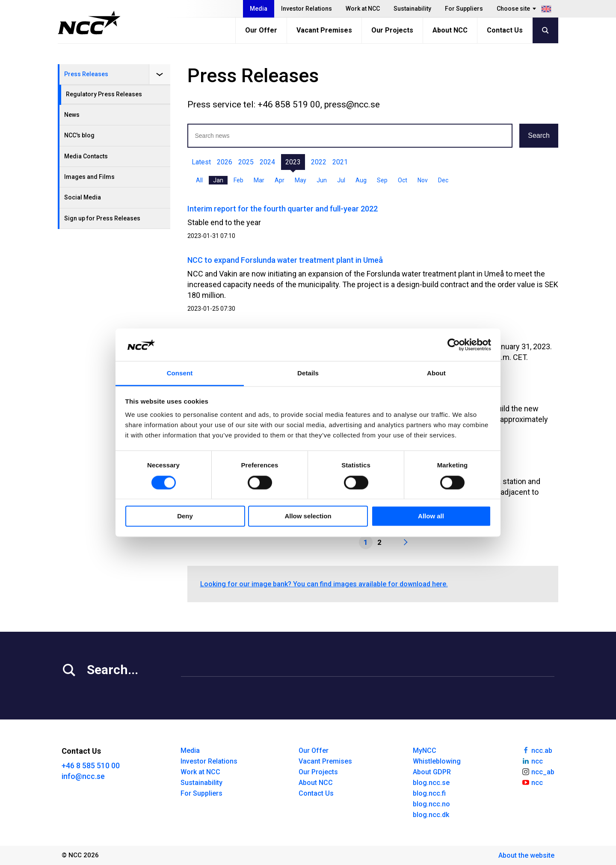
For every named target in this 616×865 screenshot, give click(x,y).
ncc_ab (538, 771)
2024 (267, 162)
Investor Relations (307, 9)
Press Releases (86, 74)
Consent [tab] (180, 373)
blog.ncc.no (431, 804)
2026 (225, 162)
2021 (340, 162)
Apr (280, 180)
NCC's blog (79, 135)
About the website (526, 855)
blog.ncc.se (431, 783)
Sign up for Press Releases (102, 218)
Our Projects (392, 30)
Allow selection (308, 516)
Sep (382, 180)
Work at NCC (363, 9)
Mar (259, 180)
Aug (361, 180)
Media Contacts (86, 156)
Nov (423, 180)
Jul (341, 180)
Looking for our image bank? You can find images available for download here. (324, 584)
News (72, 115)
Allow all (431, 516)
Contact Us (505, 30)
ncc (532, 761)
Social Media (83, 197)
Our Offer (261, 30)
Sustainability (412, 9)
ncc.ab (537, 750)
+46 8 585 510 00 (91, 765)
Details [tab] (308, 373)
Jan (218, 180)
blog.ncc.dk (431, 815)
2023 (293, 162)
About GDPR (432, 772)
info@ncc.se (83, 776)
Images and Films (89, 177)
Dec (443, 180)
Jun (322, 180)
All (199, 180)
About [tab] (436, 373)
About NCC (450, 30)
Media (259, 9)
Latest (201, 162)
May (301, 180)
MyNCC (425, 751)
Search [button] (539, 135)
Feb (238, 180)
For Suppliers (464, 9)
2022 (319, 162)
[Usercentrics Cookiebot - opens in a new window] (454, 345)
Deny (185, 516)
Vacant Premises (324, 30)
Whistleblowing (437, 761)
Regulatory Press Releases (104, 94)
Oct (403, 180)
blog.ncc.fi (429, 793)
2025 (246, 162)
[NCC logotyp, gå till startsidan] (89, 23)
